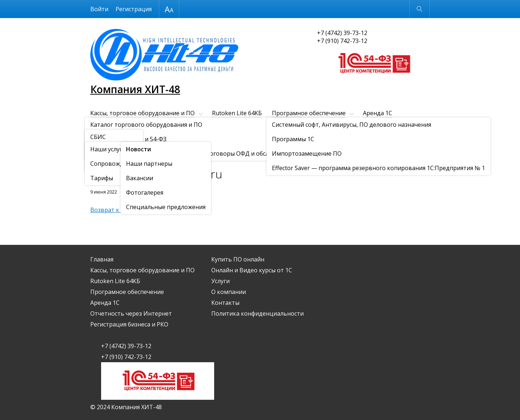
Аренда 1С (378, 113)
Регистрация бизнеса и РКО (228, 125)
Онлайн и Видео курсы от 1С (381, 125)
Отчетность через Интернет (131, 125)
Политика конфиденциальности (257, 313)
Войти (99, 9)
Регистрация (134, 9)
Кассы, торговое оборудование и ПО (142, 113)
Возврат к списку (115, 210)
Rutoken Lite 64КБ (237, 113)
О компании (143, 138)
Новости (132, 155)
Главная (102, 259)
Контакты (192, 138)
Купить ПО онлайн (304, 125)
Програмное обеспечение (309, 113)
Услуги (99, 138)
